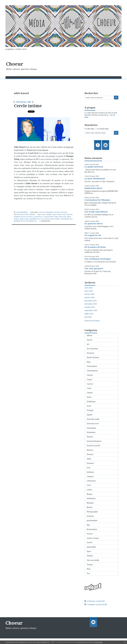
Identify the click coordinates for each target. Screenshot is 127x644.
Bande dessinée (93, 357)
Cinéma (90, 375)
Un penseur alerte (94, 224)
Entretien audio (93, 419)
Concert (90, 384)
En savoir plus (98, 642)
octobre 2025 (90, 307)
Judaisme (90, 472)
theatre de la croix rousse (44, 217)
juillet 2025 (89, 314)
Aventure (90, 353)
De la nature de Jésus (95, 247)
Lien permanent (21, 212)
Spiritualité (91, 547)
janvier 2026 (90, 297)
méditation (18, 215)
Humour (90, 454)
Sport (89, 551)
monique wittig (20, 221)
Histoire (64, 212)
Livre (89, 485)
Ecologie (90, 410)
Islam (89, 459)
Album (89, 335)
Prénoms (90, 516)
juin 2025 (88, 317)
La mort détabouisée (95, 179)
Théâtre (32, 215)
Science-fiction (93, 538)
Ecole (89, 406)
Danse (89, 397)
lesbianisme (65, 219)
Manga (90, 494)
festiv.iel (30, 217)
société (26, 215)
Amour (90, 340)
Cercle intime (28, 106)
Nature (90, 507)
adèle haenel (47, 215)
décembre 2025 (91, 301)
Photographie (92, 512)
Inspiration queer (93, 188)
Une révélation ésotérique (98, 259)
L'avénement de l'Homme (97, 200)
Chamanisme (92, 366)
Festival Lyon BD (93, 446)
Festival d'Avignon (94, 441)
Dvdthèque (91, 401)
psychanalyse (92, 520)
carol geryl (57, 215)
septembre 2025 (91, 310)
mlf (71, 219)
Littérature (91, 481)
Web (89, 569)
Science (90, 534)
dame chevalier (60, 217)
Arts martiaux (92, 349)
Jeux (88, 468)
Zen (88, 573)
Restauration (92, 529)
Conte (89, 388)
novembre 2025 (32, 221)
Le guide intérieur (94, 167)
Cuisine (90, 393)
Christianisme (92, 371)
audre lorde (24, 219)
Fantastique (91, 428)
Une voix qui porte (94, 268)
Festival (57, 212)
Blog (89, 362)
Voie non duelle (93, 560)
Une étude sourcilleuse (96, 212)
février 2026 (89, 294)
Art (88, 344)
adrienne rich (34, 219)
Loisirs (89, 490)
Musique (90, 503)
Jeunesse (90, 463)
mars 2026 (89, 291)
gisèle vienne (54, 219)
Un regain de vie (93, 235)
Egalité (42, 212)
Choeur (15, 64)
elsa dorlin (45, 219)
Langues (90, 476)
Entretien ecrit (93, 424)
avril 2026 (88, 288)
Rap (88, 525)
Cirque (89, 379)
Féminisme (49, 212)
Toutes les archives (92, 321)
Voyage (90, 565)
